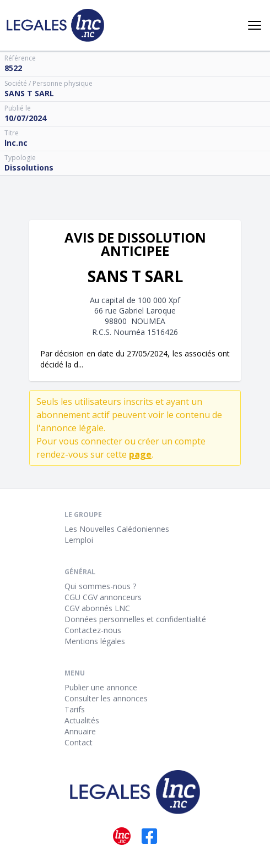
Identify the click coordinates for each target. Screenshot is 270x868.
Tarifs (75, 709)
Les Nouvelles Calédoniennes (117, 529)
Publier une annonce (101, 687)
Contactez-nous (93, 630)
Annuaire (80, 731)
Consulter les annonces (106, 698)
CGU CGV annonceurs (103, 597)
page (140, 454)
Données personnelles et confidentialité (135, 619)
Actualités (82, 720)
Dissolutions (29, 167)
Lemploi (79, 540)
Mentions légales (95, 641)
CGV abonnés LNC (97, 608)
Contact (79, 742)
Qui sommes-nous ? (100, 586)
